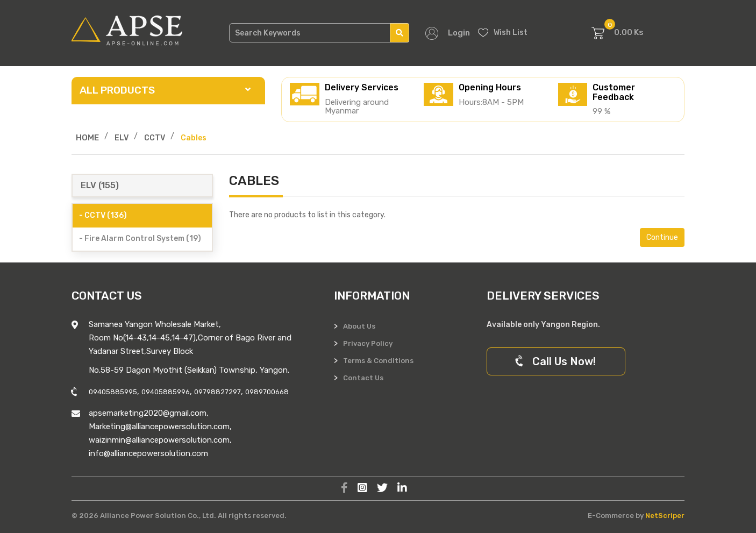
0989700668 (267, 392)
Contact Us (363, 378)
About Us (359, 326)
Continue (662, 237)
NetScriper (665, 516)
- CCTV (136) (103, 215)
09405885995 (113, 392)
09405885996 (166, 392)
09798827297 (217, 392)
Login (459, 33)
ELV (122, 138)
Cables (194, 138)
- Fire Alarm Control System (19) (140, 239)
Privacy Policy (368, 343)
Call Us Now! (556, 361)
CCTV (155, 138)
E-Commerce (611, 516)
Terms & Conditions (378, 361)
